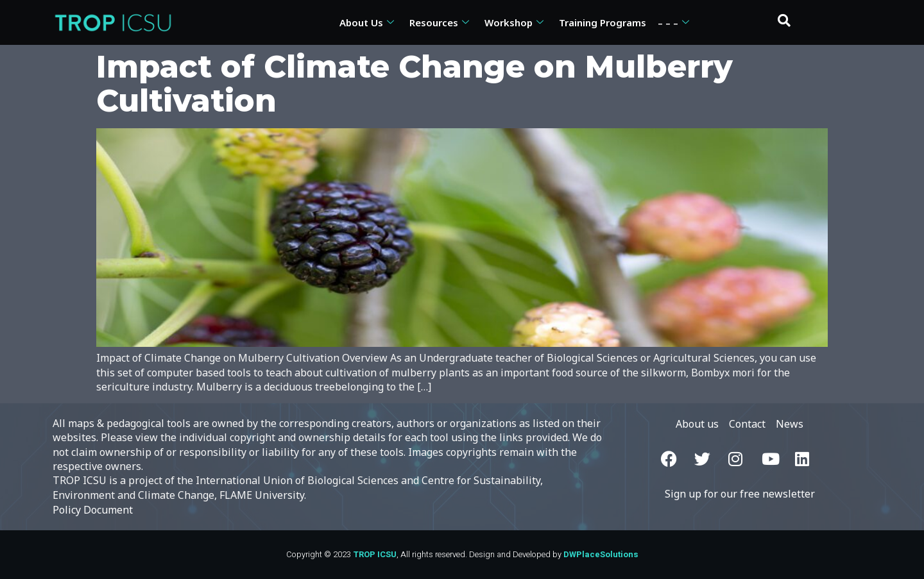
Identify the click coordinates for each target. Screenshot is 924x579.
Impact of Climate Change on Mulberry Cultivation (415, 84)
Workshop (514, 22)
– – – (673, 22)
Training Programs (603, 22)
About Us (367, 22)
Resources (439, 22)
